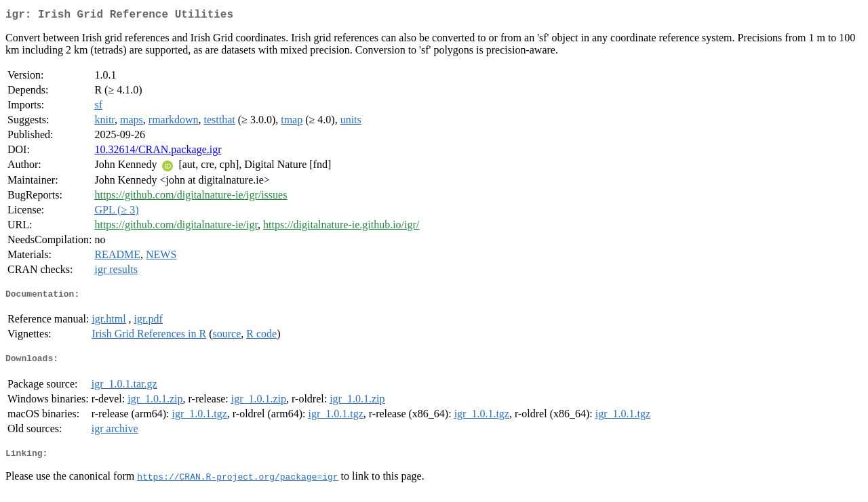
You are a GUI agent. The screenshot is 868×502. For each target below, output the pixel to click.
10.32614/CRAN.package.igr (158, 152)
